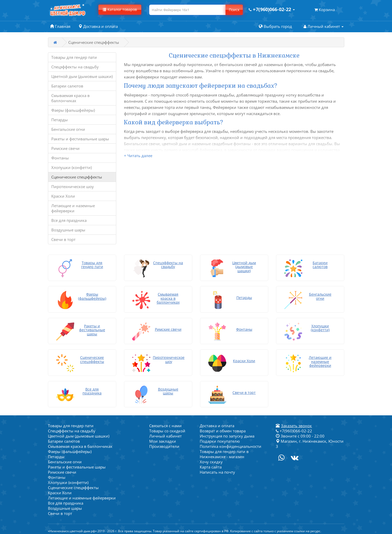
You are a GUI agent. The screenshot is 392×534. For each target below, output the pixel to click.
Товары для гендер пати (74, 57)
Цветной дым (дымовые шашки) (82, 76)
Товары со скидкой (167, 425)
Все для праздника (69, 220)
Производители (164, 441)
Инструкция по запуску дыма (227, 430)
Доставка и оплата (217, 420)
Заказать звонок (296, 420)
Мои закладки (163, 435)
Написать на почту (217, 466)
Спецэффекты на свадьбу (75, 67)
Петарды (60, 120)
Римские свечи (65, 148)
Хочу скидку (211, 456)
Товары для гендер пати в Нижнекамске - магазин (224, 448)
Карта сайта (211, 461)
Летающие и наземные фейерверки (73, 208)
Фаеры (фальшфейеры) (73, 110)
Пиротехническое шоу (73, 187)
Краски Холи (63, 196)
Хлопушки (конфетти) (72, 167)
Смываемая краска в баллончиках (70, 98)
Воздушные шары (68, 230)
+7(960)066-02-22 (294, 425)
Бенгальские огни (68, 129)
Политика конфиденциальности (231, 441)
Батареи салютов (67, 86)
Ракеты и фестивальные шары (80, 139)
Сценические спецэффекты (77, 177)
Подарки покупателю (220, 435)
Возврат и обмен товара (223, 425)
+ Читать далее (138, 156)
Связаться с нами (165, 420)
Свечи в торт (63, 239)
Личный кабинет (165, 430)
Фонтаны (60, 158)
